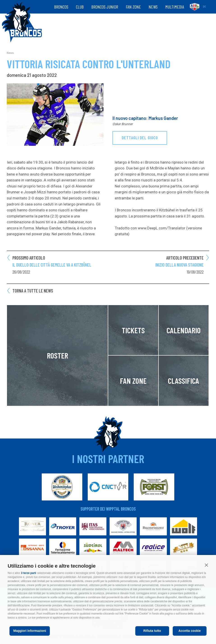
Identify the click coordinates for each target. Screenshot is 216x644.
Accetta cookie (190, 631)
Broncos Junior (105, 7)
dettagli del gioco (140, 137)
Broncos (61, 7)
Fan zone (133, 7)
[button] (206, 565)
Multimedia (175, 7)
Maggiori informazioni (30, 631)
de (204, 7)
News (153, 7)
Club (80, 7)
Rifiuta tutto (152, 631)
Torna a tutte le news (33, 291)
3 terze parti (29, 573)
